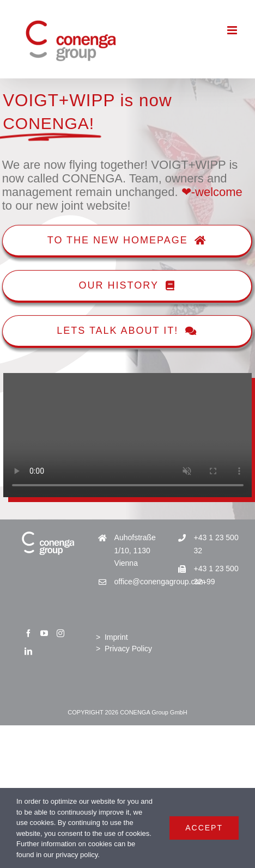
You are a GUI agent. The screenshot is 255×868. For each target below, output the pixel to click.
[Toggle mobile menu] (233, 30)
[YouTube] (44, 633)
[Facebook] (28, 633)
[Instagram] (60, 633)
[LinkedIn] (28, 651)
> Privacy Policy (124, 649)
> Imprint (112, 637)
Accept (204, 828)
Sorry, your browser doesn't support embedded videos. (128, 435)
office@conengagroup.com (137, 582)
